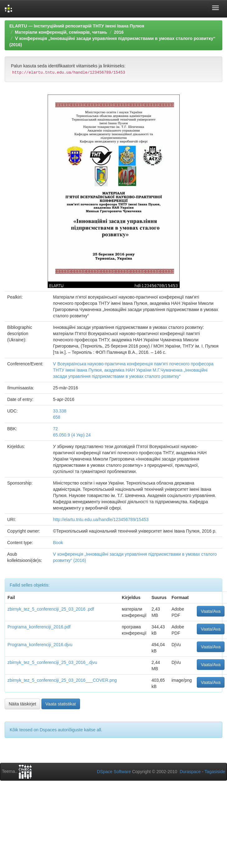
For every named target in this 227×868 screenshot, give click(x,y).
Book (58, 543)
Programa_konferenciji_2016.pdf (39, 627)
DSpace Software (114, 772)
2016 (119, 32)
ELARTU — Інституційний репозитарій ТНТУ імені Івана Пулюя (77, 26)
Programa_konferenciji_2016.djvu (40, 645)
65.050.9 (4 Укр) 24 (72, 435)
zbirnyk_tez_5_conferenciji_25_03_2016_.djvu (52, 662)
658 (57, 417)
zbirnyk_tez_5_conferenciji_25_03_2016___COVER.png (62, 680)
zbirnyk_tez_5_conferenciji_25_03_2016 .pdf (51, 609)
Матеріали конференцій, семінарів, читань (61, 32)
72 (55, 429)
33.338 (60, 411)
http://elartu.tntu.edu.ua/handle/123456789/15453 (101, 519)
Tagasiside (215, 772)
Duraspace (190, 772)
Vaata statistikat (61, 704)
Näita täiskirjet (22, 704)
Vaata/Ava (211, 611)
